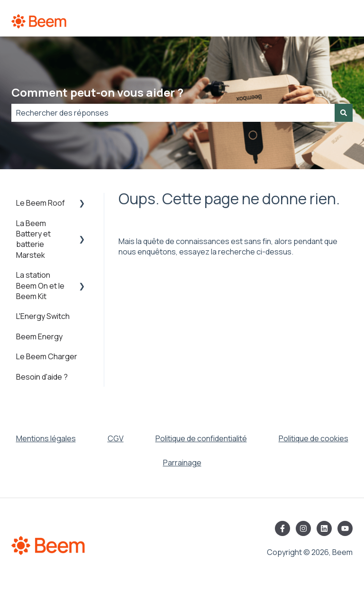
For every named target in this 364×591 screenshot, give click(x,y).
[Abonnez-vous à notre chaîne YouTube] (345, 528)
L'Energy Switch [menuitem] (43, 316)
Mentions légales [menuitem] (46, 438)
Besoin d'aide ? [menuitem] (42, 377)
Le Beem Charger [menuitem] (47, 356)
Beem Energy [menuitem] (39, 336)
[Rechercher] (344, 113)
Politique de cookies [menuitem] (314, 438)
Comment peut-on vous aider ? (97, 92)
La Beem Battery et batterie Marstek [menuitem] (33, 239)
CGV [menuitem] (116, 438)
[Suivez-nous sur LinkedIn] (324, 528)
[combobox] (173, 113)
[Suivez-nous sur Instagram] (303, 528)
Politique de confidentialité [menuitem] (201, 438)
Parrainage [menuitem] (182, 463)
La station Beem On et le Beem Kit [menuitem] (40, 286)
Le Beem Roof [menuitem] (41, 203)
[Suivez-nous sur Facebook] (282, 528)
